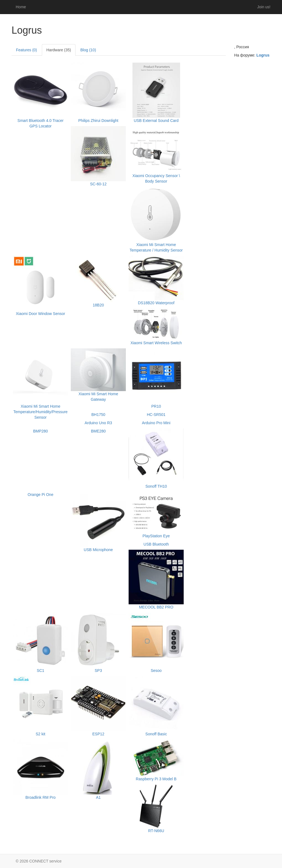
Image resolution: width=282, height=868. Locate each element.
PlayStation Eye (156, 536)
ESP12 (98, 734)
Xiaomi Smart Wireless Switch (156, 343)
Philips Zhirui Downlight (98, 121)
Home (21, 7)
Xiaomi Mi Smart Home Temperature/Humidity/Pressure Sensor (41, 412)
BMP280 (40, 431)
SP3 (98, 671)
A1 (98, 797)
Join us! (264, 7)
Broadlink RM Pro (40, 797)
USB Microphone (98, 550)
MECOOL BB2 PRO (156, 607)
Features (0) (26, 50)
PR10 (156, 406)
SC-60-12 (98, 184)
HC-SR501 (156, 415)
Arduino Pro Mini (156, 423)
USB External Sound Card (156, 121)
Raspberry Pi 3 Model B (156, 779)
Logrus (263, 55)
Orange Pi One (40, 495)
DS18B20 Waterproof (156, 303)
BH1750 (98, 415)
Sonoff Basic (156, 734)
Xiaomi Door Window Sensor (41, 314)
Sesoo (156, 671)
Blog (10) (88, 50)
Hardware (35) (59, 50)
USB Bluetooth (156, 544)
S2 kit (40, 734)
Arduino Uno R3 (98, 423)
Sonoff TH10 (156, 486)
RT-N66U (156, 831)
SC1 (40, 671)
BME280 (98, 431)
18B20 (98, 305)
